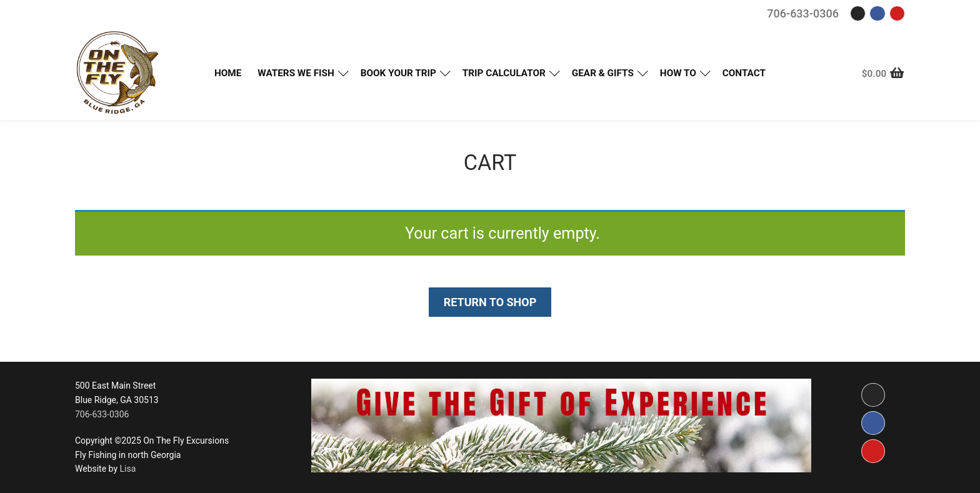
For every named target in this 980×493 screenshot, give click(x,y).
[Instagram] (858, 13)
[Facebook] (877, 13)
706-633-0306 (803, 13)
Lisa (127, 469)
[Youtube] (897, 13)
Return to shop (490, 302)
